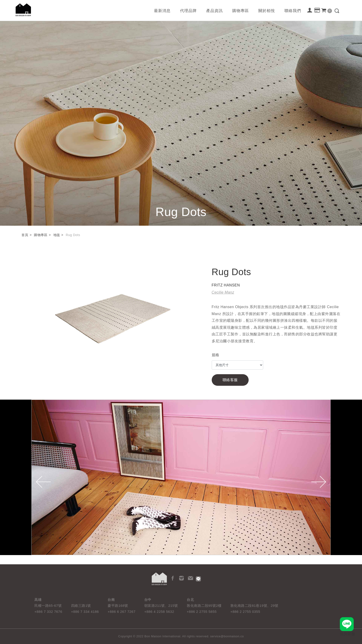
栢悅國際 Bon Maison (23, 10)
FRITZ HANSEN (226, 285)
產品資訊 (214, 11)
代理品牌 (188, 11)
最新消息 (162, 11)
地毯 (57, 235)
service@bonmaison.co (227, 636)
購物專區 (241, 11)
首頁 (25, 235)
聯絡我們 (293, 11)
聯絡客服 (230, 380)
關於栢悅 (267, 11)
